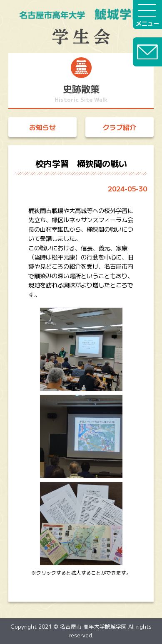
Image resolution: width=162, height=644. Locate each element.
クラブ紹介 (120, 127)
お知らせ (42, 127)
